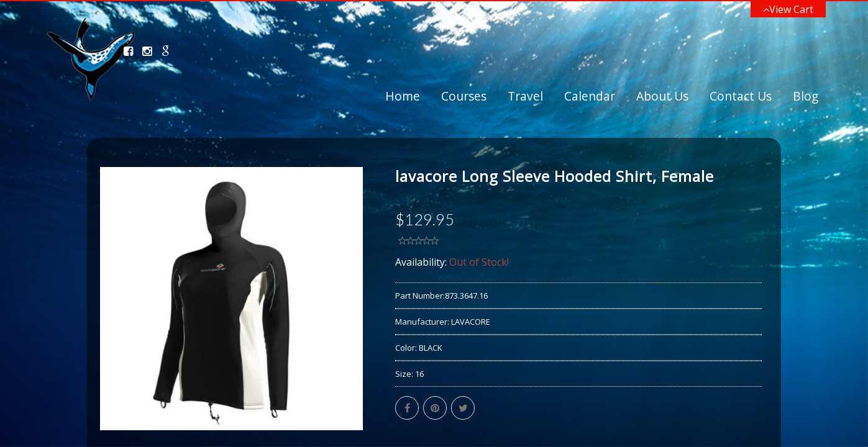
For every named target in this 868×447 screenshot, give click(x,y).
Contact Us (741, 96)
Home (403, 96)
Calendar (590, 96)
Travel (525, 96)
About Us (662, 96)
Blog (806, 96)
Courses (464, 96)
